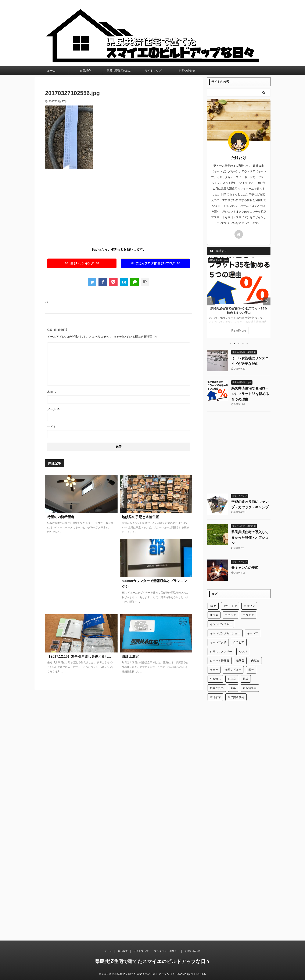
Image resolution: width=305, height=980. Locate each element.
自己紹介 (85, 71)
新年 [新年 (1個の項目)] (233, 688)
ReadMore (239, 330)
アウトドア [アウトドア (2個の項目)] (230, 606)
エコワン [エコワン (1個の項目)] (249, 606)
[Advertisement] (81, 207)
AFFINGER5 (198, 974)
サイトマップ (153, 71)
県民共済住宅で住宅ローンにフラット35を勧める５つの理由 (250, 394)
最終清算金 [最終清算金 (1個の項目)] (250, 688)
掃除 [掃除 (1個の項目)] (246, 679)
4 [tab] (243, 344)
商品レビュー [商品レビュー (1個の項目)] (233, 670)
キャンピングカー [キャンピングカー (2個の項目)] (221, 624)
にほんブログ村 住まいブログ (155, 263)
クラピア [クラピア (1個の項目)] (239, 642)
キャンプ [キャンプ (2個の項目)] (252, 633)
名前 (52, 392)
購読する (219, 251)
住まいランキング (82, 263)
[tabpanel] (239, 298)
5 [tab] (247, 344)
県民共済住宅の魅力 (119, 71)
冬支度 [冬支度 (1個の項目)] (214, 670)
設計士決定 (130, 656)
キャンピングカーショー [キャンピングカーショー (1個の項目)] (225, 633)
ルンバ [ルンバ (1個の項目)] (243, 652)
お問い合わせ (187, 71)
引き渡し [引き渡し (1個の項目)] (215, 679)
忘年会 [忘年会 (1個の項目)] (232, 679)
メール (54, 409)
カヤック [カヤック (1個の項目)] (230, 615)
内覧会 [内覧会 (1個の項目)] (255, 661)
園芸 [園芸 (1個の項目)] (251, 670)
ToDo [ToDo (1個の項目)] (213, 606)
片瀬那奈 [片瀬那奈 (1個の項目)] (215, 697)
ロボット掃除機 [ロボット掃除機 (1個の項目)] (220, 661)
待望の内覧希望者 (61, 517)
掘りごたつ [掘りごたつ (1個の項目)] (217, 688)
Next (267, 302)
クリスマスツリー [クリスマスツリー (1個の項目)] (221, 652)
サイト (52, 427)
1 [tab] (230, 344)
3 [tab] (239, 344)
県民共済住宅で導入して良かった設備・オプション (250, 538)
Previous (211, 302)
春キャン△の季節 (245, 568)
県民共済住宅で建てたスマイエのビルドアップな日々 (153, 961)
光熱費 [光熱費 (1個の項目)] (240, 661)
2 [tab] (234, 344)
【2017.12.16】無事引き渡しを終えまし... (79, 656)
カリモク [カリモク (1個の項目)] (248, 615)
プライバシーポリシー (167, 951)
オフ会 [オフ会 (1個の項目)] (214, 615)
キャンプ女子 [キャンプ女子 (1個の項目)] (218, 642)
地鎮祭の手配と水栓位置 (140, 517)
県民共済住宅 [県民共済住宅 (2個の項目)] (236, 697)
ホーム (51, 71)
